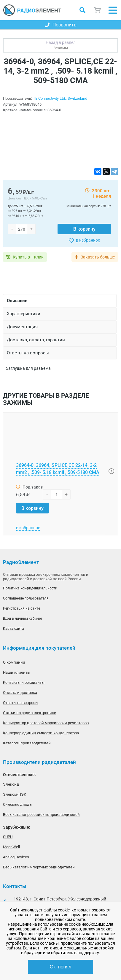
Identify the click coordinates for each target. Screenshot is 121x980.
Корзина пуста (98, 10)
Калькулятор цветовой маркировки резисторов (46, 723)
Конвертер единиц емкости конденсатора (41, 733)
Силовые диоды (18, 804)
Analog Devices (16, 857)
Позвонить (61, 25)
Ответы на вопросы (21, 703)
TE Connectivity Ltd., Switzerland (60, 98)
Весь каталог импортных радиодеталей (39, 867)
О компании (14, 662)
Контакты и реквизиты (24, 682)
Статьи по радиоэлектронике (30, 713)
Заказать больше (98, 257)
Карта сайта (13, 629)
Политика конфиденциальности (30, 588)
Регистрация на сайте (22, 608)
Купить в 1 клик (28, 257)
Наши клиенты (17, 672)
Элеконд (11, 784)
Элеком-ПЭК (15, 794)
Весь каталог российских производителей (41, 815)
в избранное (88, 240)
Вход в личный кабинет (23, 619)
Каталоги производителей (27, 743)
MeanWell (11, 847)
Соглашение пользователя (26, 598)
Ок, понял (61, 967)
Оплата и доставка (20, 693)
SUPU (8, 837)
